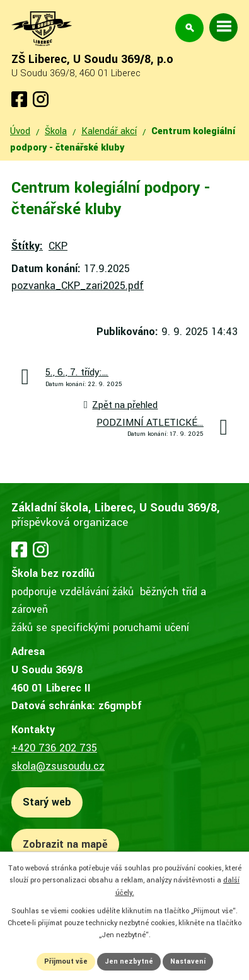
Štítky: (27, 246)
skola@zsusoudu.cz (58, 766)
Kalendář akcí (109, 131)
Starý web (47, 802)
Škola (56, 131)
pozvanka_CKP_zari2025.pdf (78, 286)
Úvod (20, 131)
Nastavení (188, 961)
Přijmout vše (66, 961)
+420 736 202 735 (54, 748)
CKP (58, 246)
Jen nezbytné (129, 961)
